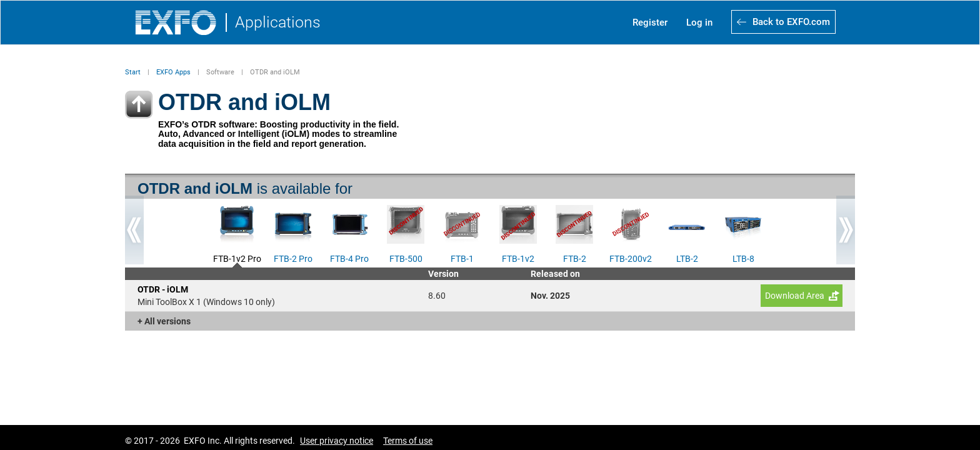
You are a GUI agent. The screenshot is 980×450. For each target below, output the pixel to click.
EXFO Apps (173, 72)
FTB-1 (462, 257)
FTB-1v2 (518, 257)
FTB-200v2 (631, 257)
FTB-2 (575, 257)
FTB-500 (406, 257)
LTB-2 (687, 257)
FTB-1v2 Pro (237, 257)
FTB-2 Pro (293, 257)
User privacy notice (337, 441)
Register (650, 22)
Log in (699, 22)
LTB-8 (743, 257)
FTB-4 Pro (349, 257)
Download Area (795, 296)
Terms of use (408, 441)
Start (133, 72)
